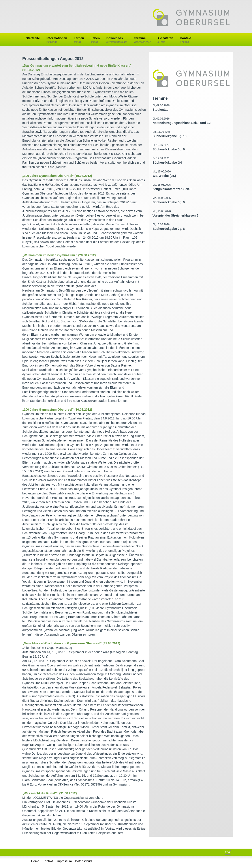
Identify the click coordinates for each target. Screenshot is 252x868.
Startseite (33, 38)
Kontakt (186, 40)
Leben (95, 40)
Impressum (64, 861)
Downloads (117, 40)
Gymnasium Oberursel (191, 18)
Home (35, 861)
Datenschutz (84, 861)
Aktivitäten (165, 40)
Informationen (57, 40)
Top (228, 852)
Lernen (79, 40)
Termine (142, 40)
